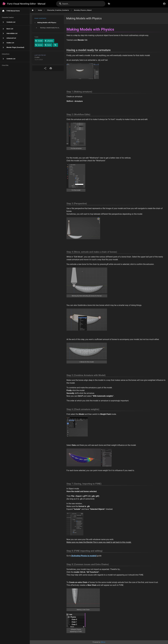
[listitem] (48, 23)
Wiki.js (103, 642)
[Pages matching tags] (55, 45)
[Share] (45, 68)
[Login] (164, 4)
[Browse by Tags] (109, 4)
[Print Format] (51, 68)
